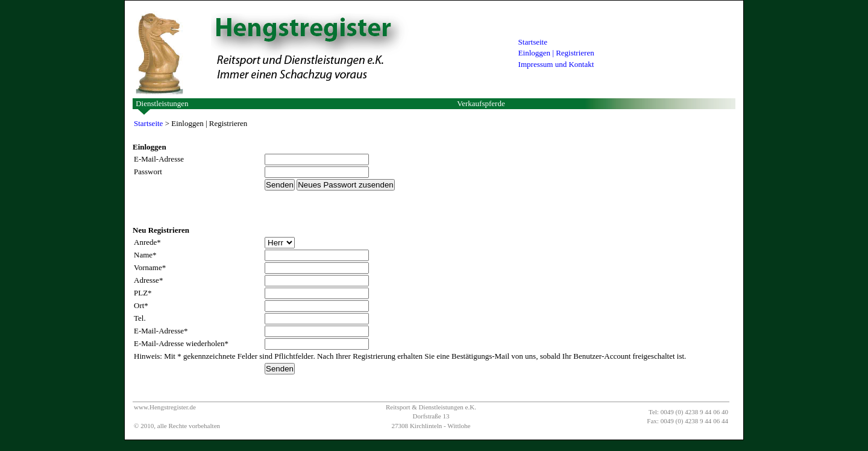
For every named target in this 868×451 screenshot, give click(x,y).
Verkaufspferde (481, 103)
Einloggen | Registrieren (556, 53)
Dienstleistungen (162, 103)
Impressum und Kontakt (556, 64)
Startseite (533, 42)
